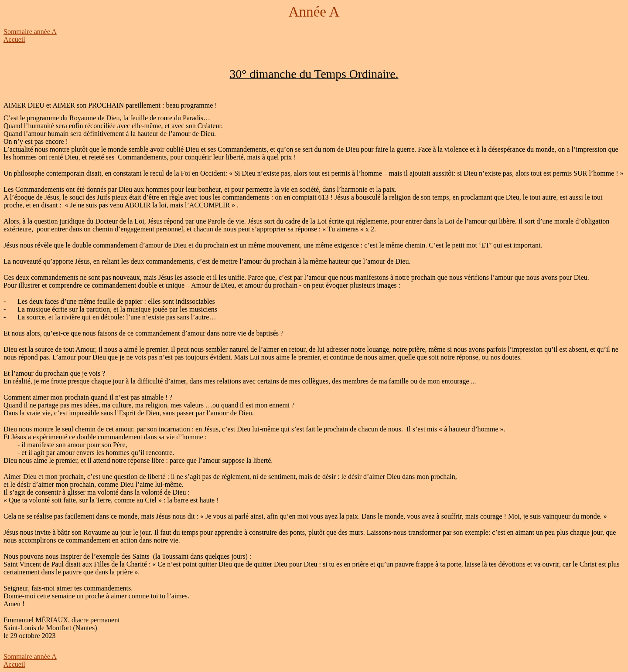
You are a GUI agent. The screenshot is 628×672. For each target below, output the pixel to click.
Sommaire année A (30, 32)
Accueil (14, 39)
